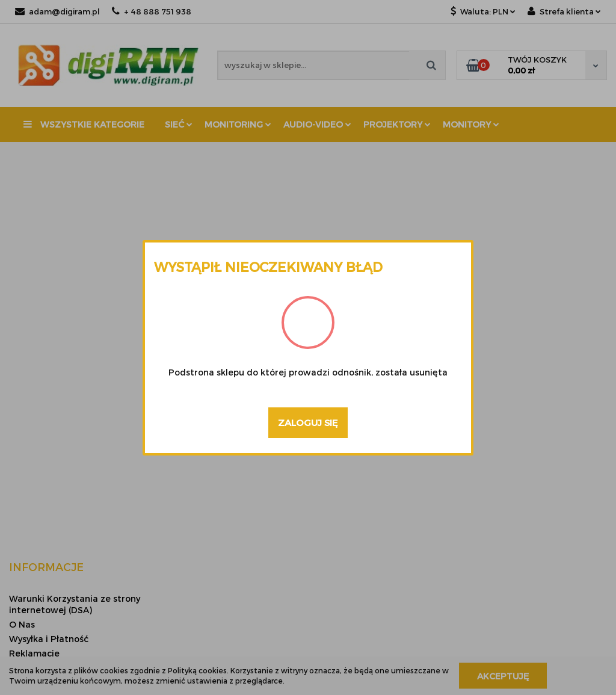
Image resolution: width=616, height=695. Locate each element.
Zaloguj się (308, 422)
